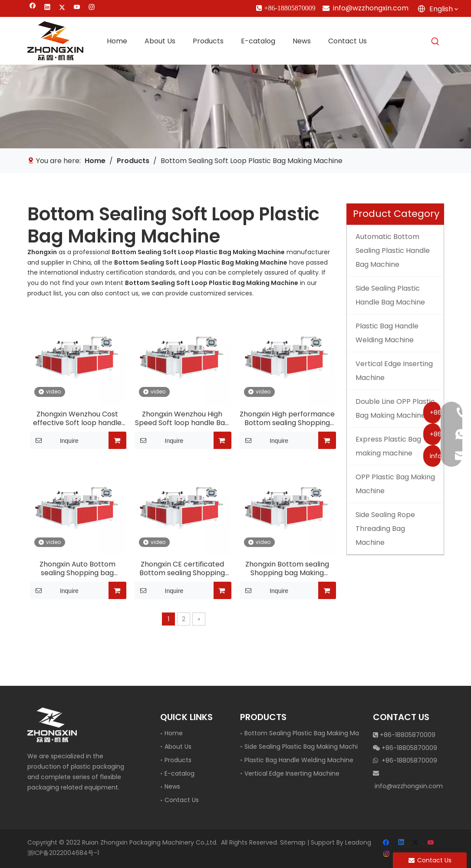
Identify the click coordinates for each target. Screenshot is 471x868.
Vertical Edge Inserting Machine (292, 773)
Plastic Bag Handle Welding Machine (299, 760)
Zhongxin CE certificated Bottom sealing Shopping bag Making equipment (182, 569)
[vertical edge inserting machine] (235, 106)
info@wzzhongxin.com (371, 8)
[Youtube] (77, 8)
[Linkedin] (48, 8)
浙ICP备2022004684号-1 (63, 853)
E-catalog (180, 773)
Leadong (358, 842)
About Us (178, 747)
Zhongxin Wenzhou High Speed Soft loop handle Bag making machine (182, 419)
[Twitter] (62, 8)
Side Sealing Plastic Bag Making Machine (305, 747)
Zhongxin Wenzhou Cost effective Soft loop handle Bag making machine (77, 419)
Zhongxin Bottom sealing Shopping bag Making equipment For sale (287, 569)
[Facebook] (33, 8)
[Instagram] (92, 8)
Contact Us (182, 800)
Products (178, 760)
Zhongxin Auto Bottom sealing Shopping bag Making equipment (77, 569)
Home (174, 733)
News (172, 786)
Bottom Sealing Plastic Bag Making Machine (310, 733)
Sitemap (293, 842)
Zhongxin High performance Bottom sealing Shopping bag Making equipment (287, 419)
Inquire (54, 440)
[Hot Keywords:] (435, 42)
